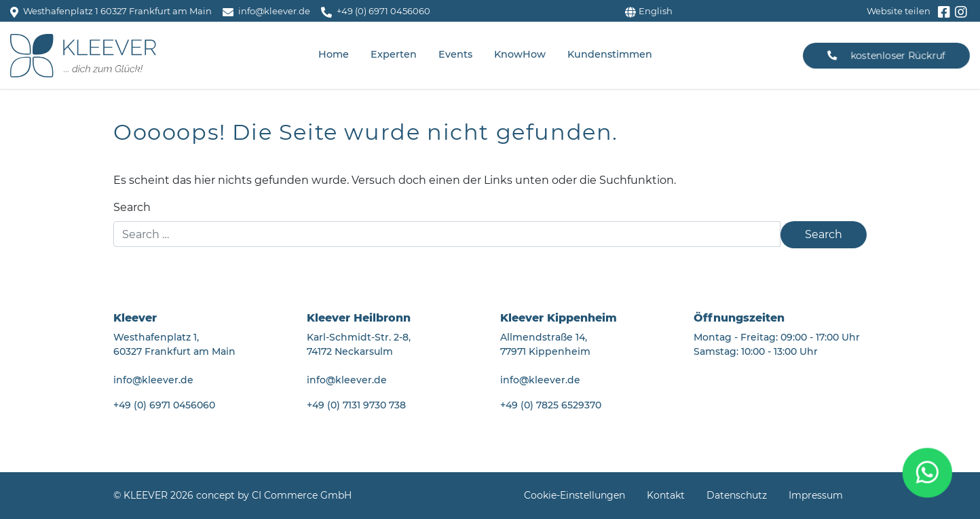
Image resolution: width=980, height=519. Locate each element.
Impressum (816, 495)
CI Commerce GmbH (302, 495)
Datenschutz (737, 495)
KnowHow (520, 54)
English (649, 11)
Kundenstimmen (610, 54)
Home (334, 54)
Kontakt (666, 495)
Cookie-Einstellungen (574, 495)
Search (132, 207)
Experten (394, 54)
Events (455, 54)
